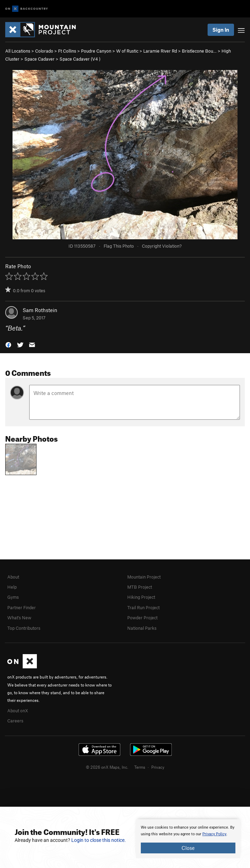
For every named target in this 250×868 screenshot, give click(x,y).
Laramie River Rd (160, 51)
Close (188, 848)
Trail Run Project (143, 607)
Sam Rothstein (40, 310)
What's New (19, 618)
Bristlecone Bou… (199, 51)
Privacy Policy (214, 834)
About (13, 577)
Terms (140, 767)
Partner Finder (22, 607)
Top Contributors (24, 628)
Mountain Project (144, 577)
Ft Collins (67, 51)
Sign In (221, 30)
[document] (188, 839)
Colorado (44, 51)
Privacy (158, 767)
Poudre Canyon (96, 51)
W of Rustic (127, 51)
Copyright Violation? (162, 246)
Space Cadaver (39, 59)
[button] (8, 344)
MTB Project (140, 587)
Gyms (13, 597)
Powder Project (142, 618)
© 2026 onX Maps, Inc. (107, 767)
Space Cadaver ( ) (80, 59)
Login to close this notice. (99, 840)
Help (12, 587)
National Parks (142, 628)
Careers (15, 721)
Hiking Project (141, 597)
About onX (18, 711)
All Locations (18, 51)
